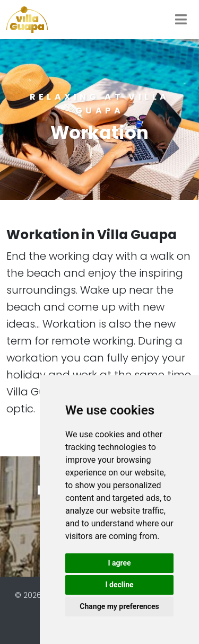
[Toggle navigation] (181, 20)
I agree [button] (119, 563)
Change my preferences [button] (119, 606)
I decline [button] (119, 585)
